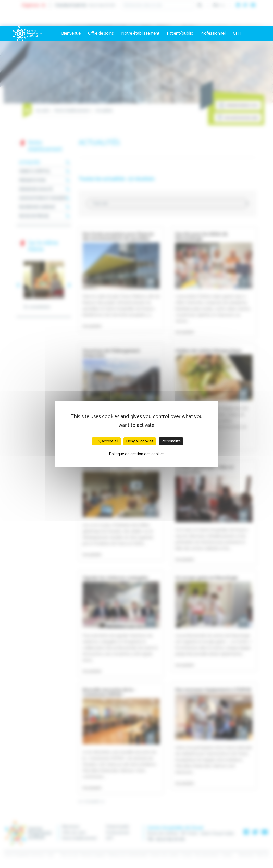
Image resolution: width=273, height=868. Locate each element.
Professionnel (213, 33)
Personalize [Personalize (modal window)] (171, 441)
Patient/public (180, 33)
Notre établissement (140, 33)
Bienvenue (71, 33)
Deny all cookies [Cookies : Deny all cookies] (140, 441)
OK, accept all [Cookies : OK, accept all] (106, 441)
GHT (237, 33)
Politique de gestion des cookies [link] (137, 454)
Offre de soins (101, 33)
